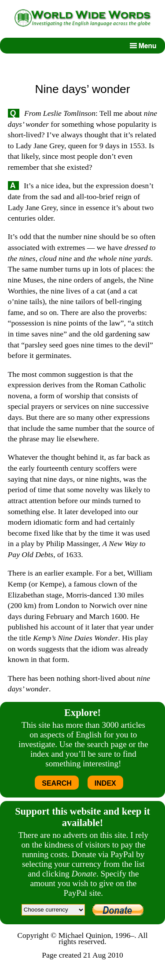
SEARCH (57, 783)
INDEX (105, 783)
